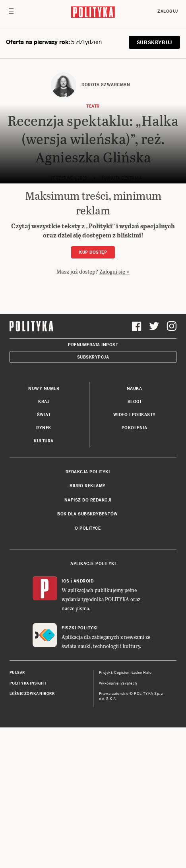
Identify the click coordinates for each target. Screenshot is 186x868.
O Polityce (88, 669)
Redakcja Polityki (88, 612)
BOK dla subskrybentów (88, 655)
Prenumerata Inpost (93, 485)
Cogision (122, 813)
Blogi (135, 542)
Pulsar (17, 813)
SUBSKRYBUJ (154, 42)
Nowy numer (44, 529)
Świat (44, 555)
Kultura (44, 582)
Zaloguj (168, 11)
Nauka (135, 529)
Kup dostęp (93, 252)
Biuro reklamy (88, 626)
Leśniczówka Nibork (32, 834)
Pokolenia (135, 568)
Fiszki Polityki (80, 769)
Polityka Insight (28, 824)
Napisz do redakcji (88, 641)
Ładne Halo (142, 813)
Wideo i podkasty (135, 555)
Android (84, 722)
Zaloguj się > (114, 271)
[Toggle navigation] (11, 13)
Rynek (44, 568)
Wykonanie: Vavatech (118, 824)
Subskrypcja (93, 498)
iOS (66, 722)
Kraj (44, 542)
